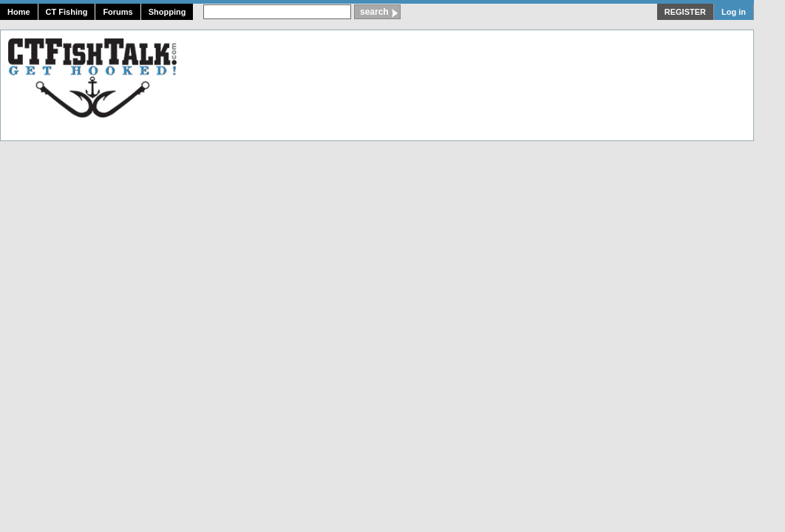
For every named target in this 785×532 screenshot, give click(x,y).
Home (19, 12)
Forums (118, 12)
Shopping (167, 12)
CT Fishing (67, 12)
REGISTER (685, 12)
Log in (734, 12)
